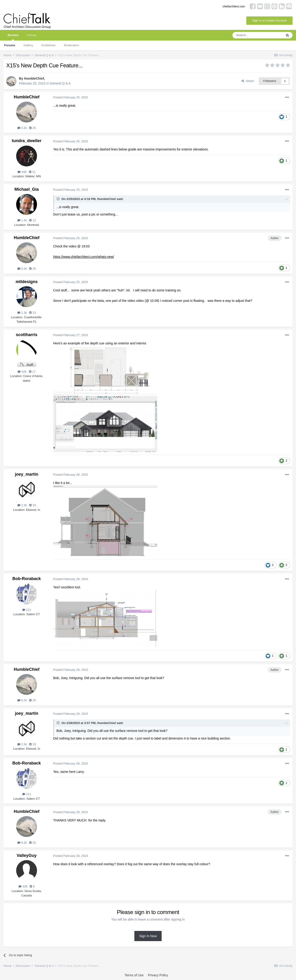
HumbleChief (34, 78)
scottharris (26, 335)
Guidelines (48, 45)
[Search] (257, 35)
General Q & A (60, 83)
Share (248, 81)
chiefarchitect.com (234, 6)
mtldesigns (26, 282)
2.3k (22, 505)
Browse (13, 37)
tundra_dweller (27, 141)
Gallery (28, 45)
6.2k (22, 128)
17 (32, 372)
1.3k (22, 313)
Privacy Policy (158, 975)
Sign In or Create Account (269, 20)
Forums (10, 45)
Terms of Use (134, 975)
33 (32, 505)
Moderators (71, 45)
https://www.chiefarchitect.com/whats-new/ (84, 257)
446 (22, 172)
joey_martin (26, 474)
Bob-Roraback (26, 579)
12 (32, 220)
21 (32, 172)
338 (23, 886)
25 (32, 128)
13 (32, 313)
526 (22, 372)
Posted (71, 97)
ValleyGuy (27, 855)
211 (27, 610)
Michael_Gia (26, 189)
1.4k (22, 220)
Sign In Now (148, 936)
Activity (32, 35)
